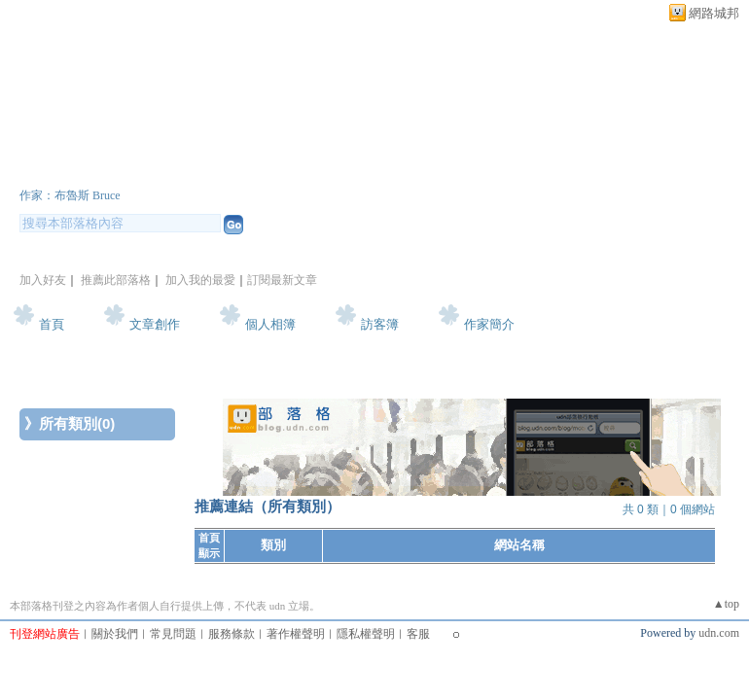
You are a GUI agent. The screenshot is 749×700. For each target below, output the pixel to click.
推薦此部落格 (116, 280)
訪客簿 (380, 324)
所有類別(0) (77, 423)
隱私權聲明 (366, 634)
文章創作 (155, 324)
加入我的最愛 (200, 280)
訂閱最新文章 (282, 280)
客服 (418, 634)
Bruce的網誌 (101, 169)
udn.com (719, 633)
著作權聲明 (296, 634)
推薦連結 (224, 506)
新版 (269, 169)
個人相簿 (270, 324)
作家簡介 (489, 324)
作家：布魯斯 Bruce (70, 195)
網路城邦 (714, 13)
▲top (726, 604)
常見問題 (173, 634)
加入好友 (43, 280)
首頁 (52, 324)
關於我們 (115, 634)
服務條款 (232, 634)
